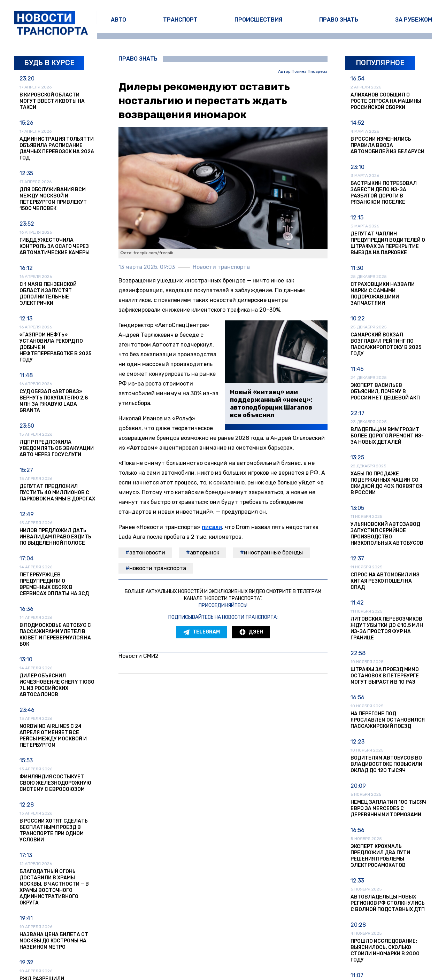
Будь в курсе (49, 63)
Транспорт (180, 20)
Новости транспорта (158, 568)
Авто (118, 20)
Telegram (201, 632)
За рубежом (414, 20)
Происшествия (258, 20)
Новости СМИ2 (139, 656)
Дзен (251, 632)
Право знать (339, 20)
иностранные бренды (273, 553)
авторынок (205, 553)
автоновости (147, 553)
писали (212, 527)
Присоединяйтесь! (223, 605)
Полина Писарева (310, 72)
